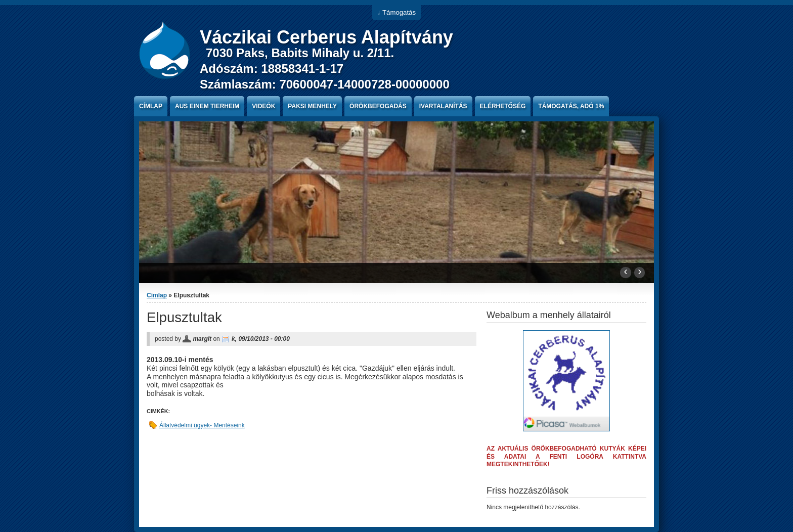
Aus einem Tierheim (207, 106)
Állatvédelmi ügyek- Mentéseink (202, 425)
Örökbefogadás (378, 106)
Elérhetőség (503, 106)
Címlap (151, 106)
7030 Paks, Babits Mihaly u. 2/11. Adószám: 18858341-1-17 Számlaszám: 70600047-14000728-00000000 (325, 69)
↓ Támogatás (396, 12)
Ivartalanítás (443, 106)
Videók (263, 106)
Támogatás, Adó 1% (571, 106)
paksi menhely (312, 106)
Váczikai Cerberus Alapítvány (326, 37)
